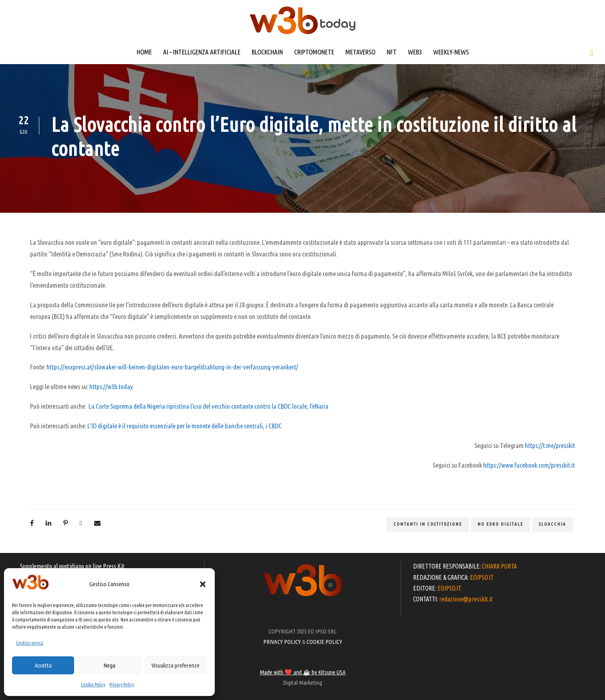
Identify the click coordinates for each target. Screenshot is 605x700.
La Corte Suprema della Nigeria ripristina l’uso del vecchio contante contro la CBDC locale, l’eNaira (209, 406)
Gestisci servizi (30, 643)
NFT (392, 52)
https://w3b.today (111, 386)
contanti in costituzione (428, 524)
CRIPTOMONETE (314, 52)
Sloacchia (553, 524)
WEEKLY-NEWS (451, 52)
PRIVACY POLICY (282, 642)
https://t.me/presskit (550, 445)
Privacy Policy (122, 685)
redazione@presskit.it (466, 599)
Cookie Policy (93, 685)
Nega (109, 665)
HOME (144, 52)
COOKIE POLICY (324, 642)
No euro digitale (500, 524)
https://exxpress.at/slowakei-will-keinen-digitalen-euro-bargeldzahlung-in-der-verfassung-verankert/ (172, 367)
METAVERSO (360, 52)
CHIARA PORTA (499, 566)
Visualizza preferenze (175, 665)
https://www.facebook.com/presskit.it (529, 465)
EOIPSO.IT (482, 577)
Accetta (43, 665)
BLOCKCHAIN (267, 52)
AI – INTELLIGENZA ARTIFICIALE (202, 52)
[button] (203, 584)
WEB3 (415, 52)
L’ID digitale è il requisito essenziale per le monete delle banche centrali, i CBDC (185, 426)
